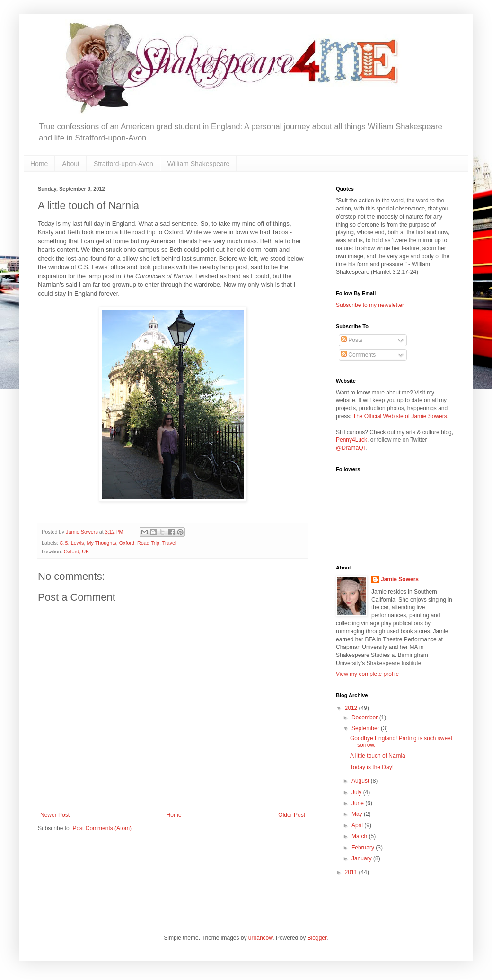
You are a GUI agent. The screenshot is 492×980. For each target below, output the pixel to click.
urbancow (260, 938)
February (364, 848)
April (358, 825)
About (71, 164)
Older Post (292, 815)
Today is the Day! (372, 767)
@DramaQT (351, 448)
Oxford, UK (76, 551)
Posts (352, 340)
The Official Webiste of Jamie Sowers (400, 416)
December (365, 717)
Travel (169, 543)
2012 (352, 708)
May (358, 814)
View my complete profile (367, 674)
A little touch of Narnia (378, 756)
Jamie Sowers (400, 579)
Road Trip (148, 543)
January (362, 858)
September (366, 728)
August (361, 781)
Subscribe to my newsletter (370, 305)
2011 (352, 872)
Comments (358, 355)
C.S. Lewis (72, 543)
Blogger (317, 938)
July (357, 792)
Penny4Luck (351, 440)
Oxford (127, 543)
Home (39, 164)
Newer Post (55, 815)
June (358, 803)
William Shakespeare (199, 164)
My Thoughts (101, 543)
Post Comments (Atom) (102, 828)
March (360, 836)
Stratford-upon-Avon (123, 164)
